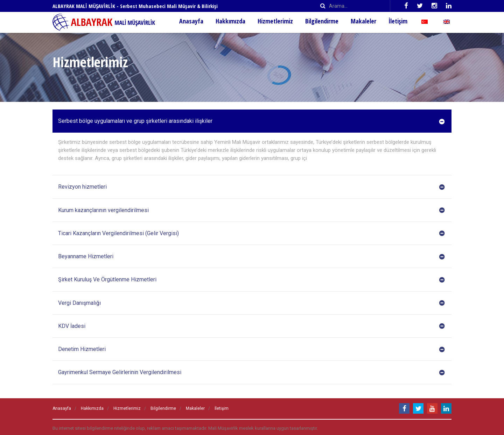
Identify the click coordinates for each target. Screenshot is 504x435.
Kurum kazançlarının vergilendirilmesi (251, 210)
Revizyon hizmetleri (251, 187)
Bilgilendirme (322, 21)
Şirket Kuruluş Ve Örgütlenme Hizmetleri (251, 280)
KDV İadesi (251, 326)
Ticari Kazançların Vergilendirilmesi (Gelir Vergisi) (251, 233)
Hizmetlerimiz (275, 21)
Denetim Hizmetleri (251, 349)
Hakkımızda (230, 21)
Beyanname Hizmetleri (251, 257)
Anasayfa (191, 21)
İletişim (398, 21)
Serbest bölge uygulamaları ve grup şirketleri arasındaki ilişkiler (251, 121)
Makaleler (363, 21)
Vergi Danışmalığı (251, 303)
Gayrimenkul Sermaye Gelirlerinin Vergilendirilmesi (251, 372)
